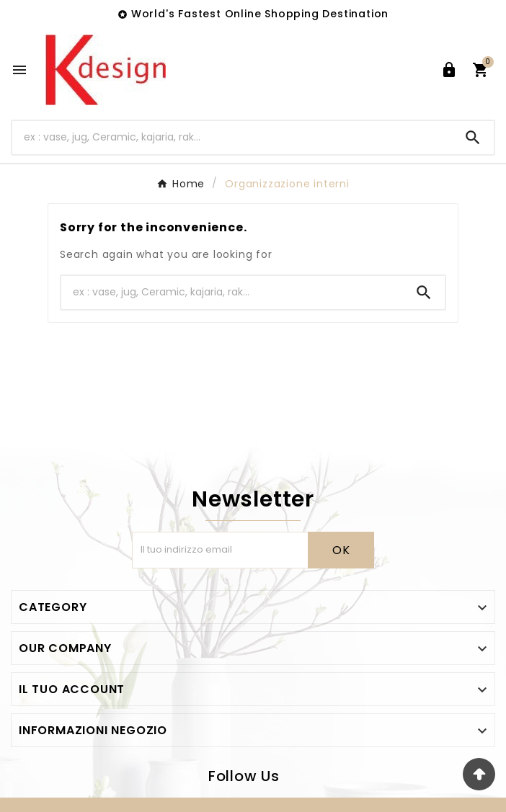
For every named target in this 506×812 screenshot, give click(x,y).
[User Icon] (449, 70)
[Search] (473, 138)
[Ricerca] (232, 137)
